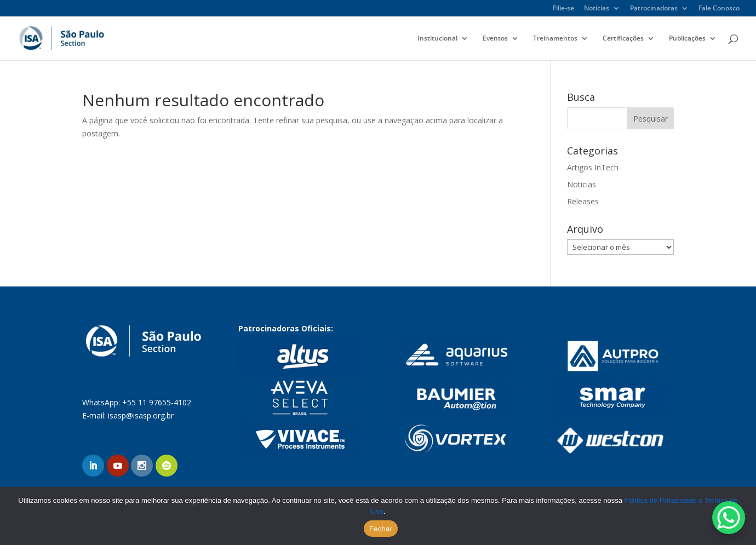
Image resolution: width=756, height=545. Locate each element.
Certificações (623, 39)
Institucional (437, 39)
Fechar (381, 529)
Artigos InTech (593, 167)
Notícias (597, 9)
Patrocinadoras (654, 9)
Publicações (687, 39)
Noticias (582, 184)
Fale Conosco (719, 9)
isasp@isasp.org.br (141, 415)
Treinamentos (555, 39)
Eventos (495, 39)
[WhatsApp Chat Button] (729, 518)
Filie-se (563, 9)
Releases (583, 201)
